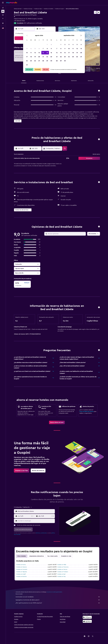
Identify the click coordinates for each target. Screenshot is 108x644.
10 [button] (27, 53)
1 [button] (47, 45)
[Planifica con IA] (3, 18)
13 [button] (39, 53)
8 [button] (47, 49)
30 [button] (51, 61)
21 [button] (43, 57)
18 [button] (31, 57)
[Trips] (3, 23)
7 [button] (43, 49)
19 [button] (35, 57)
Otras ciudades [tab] (22, 556)
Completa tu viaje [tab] (66, 556)
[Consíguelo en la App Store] (87, 621)
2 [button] (51, 45)
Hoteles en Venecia (21, 567)
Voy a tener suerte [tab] (52, 556)
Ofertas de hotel (18, 9)
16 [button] (51, 53)
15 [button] (47, 53)
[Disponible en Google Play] (87, 617)
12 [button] (35, 53)
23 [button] (51, 57)
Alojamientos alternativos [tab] (37, 556)
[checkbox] (22, 284)
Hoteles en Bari (61, 574)
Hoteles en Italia (38, 9)
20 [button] (39, 57)
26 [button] (35, 61)
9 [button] (51, 49)
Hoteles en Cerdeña (48, 9)
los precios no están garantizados (54, 592)
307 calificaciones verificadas (33, 23)
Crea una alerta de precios (86, 412)
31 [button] (27, 65)
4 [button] (31, 49)
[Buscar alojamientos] (3, 11)
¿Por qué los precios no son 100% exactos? (58, 603)
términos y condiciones (41, 533)
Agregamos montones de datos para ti (58, 600)
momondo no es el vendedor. (58, 597)
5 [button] (35, 49)
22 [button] (47, 57)
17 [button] (27, 57)
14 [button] (43, 53)
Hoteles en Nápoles (22, 572)
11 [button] (31, 53)
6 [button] (39, 49)
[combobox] (36, 511)
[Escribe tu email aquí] (36, 521)
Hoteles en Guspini (60, 9)
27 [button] (39, 61)
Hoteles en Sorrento (22, 569)
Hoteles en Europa (28, 9)
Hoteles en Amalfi (21, 574)
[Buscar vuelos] (3, 8)
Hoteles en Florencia (63, 567)
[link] (57, 422)
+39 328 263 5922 (19, 21)
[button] (3, 3)
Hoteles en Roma (21, 565)
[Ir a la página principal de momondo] (12, 3)
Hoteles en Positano (63, 572)
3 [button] (27, 49)
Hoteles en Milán (62, 565)
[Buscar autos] (3, 15)
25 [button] (31, 61)
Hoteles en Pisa (61, 577)
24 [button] (27, 61)
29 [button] (47, 61)
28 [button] (43, 61)
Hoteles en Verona (62, 569)
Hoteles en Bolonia (21, 577)
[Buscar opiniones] (66, 234)
